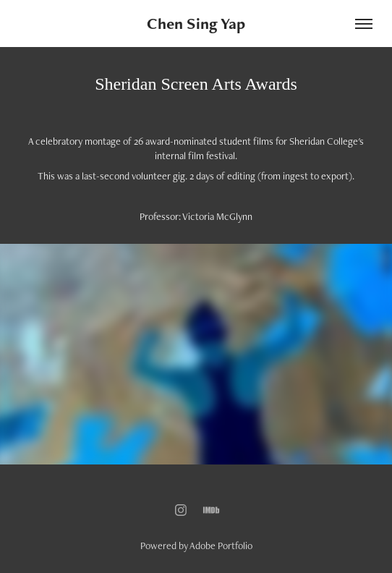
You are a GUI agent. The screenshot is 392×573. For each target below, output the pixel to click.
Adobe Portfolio (221, 546)
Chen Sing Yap (196, 24)
